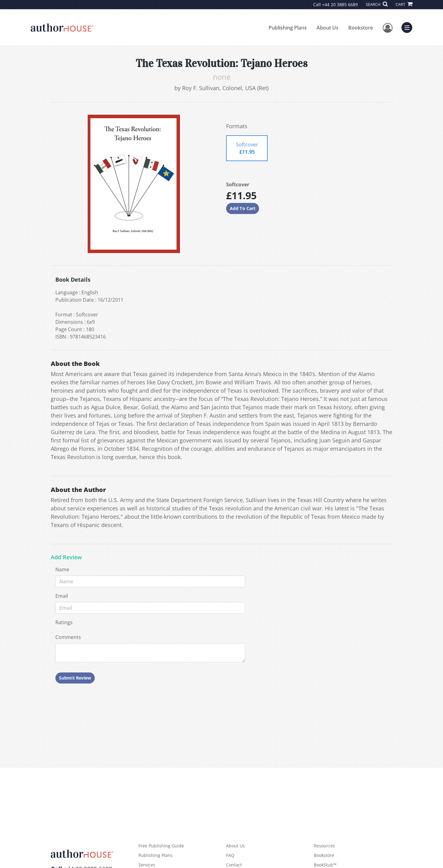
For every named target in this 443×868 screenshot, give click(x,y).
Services (147, 865)
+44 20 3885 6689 (340, 4)
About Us (327, 28)
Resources (324, 846)
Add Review (66, 557)
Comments (68, 637)
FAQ (230, 855)
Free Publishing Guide (161, 846)
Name (62, 569)
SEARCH (377, 4)
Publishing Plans (288, 28)
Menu (408, 27)
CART (404, 4)
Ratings (64, 622)
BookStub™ (325, 865)
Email (62, 596)
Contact (234, 865)
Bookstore (361, 28)
